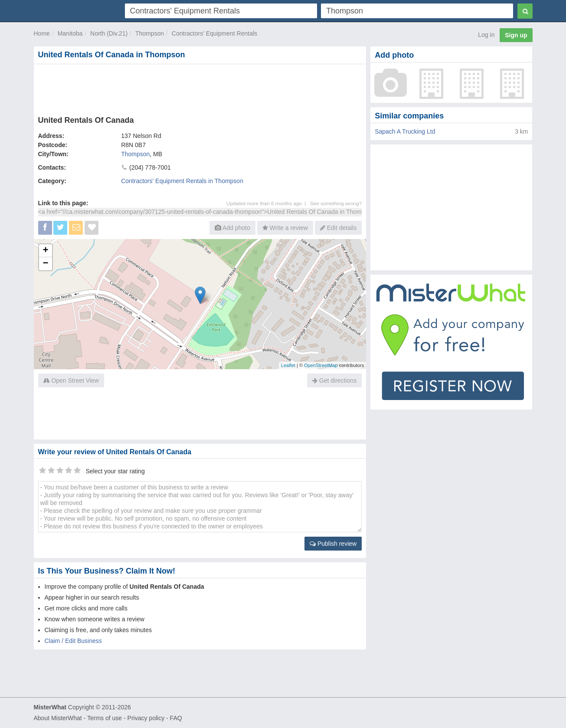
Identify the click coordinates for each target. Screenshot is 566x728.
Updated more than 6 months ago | (268, 203)
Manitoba (70, 33)
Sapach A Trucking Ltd (405, 131)
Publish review (333, 544)
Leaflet (288, 365)
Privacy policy (146, 718)
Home (42, 33)
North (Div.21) (109, 33)
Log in (486, 35)
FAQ (176, 718)
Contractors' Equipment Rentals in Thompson (182, 181)
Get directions (334, 380)
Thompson (150, 33)
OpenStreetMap (321, 365)
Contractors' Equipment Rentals (214, 33)
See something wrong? (336, 203)
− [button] (45, 264)
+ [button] (45, 251)
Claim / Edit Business (73, 641)
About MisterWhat (58, 718)
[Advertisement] (200, 88)
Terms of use (105, 718)
